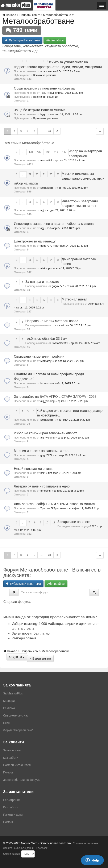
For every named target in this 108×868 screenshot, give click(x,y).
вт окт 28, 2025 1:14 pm (81, 286)
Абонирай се (55, 40)
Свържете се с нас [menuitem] (16, 715)
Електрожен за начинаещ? (35, 241)
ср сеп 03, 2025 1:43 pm (70, 160)
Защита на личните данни (18, 848)
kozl (43, 473)
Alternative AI (96, 304)
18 (51, 300)
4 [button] (28, 131)
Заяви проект (12, 750)
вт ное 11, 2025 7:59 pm (67, 268)
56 (58, 174)
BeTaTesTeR (48, 188)
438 (31, 152)
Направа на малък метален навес (52, 321)
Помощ (8, 772)
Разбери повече (24, 638)
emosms (45, 491)
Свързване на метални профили (39, 356)
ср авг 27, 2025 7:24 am (86, 343)
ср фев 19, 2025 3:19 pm (69, 491)
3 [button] (21, 131)
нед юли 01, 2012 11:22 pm (66, 93)
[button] (100, 131)
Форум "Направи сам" (18, 730)
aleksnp (45, 268)
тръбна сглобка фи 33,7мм (46, 339)
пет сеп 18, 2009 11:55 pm (66, 114)
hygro (44, 114)
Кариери (9, 701)
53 (37, 174)
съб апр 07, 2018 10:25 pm (64, 228)
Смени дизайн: (12, 854)
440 (47, 152)
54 (44, 174)
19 (58, 300)
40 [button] (49, 131)
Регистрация (12, 800)
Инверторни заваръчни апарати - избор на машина (54, 224)
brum (43, 383)
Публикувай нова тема (22, 40)
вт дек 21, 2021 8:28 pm (62, 210)
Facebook (42, 848)
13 (44, 202)
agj (42, 210)
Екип (6, 723)
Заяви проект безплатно (31, 633)
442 (64, 152)
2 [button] (14, 131)
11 (30, 202)
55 (51, 174)
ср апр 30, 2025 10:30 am (73, 438)
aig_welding (47, 401)
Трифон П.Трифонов (53, 508)
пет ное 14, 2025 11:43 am (72, 246)
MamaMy (46, 361)
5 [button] (34, 131)
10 (47, 523)
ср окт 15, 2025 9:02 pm (31, 308)
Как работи (11, 758)
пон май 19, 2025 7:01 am (65, 383)
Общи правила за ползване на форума (44, 88)
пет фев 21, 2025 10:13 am (65, 473)
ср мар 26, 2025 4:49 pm (70, 455)
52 (30, 174)
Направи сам (30, 15)
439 (39, 152)
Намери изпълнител (17, 765)
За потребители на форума (22, 780)
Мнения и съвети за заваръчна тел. (42, 451)
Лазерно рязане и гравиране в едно (42, 486)
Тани (43, 93)
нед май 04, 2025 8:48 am (64, 71)
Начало (9, 15)
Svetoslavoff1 (60, 343)
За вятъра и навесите (42, 282)
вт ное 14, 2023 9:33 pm (73, 188)
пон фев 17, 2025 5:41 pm (85, 508)
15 (58, 202)
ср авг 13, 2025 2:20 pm (69, 361)
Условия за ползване (86, 843)
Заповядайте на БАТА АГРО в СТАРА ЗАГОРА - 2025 (55, 397)
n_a (43, 71)
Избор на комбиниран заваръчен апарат (45, 433)
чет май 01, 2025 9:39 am (74, 420)
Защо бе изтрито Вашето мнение (40, 110)
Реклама (9, 708)
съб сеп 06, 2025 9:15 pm (75, 325)
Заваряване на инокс (74, 522)
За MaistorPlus (13, 693)
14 (51, 202)
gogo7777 (46, 246)
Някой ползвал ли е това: (34, 469)
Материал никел (74, 299)
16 (37, 300)
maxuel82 (46, 160)
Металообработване (58, 15)
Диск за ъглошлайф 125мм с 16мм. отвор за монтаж (55, 504)
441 (56, 152)
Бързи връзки (40, 659)
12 (37, 202)
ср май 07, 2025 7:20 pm (73, 401)
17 (44, 300)
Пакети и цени (13, 815)
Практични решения (45, 97)
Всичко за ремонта (45, 75)
